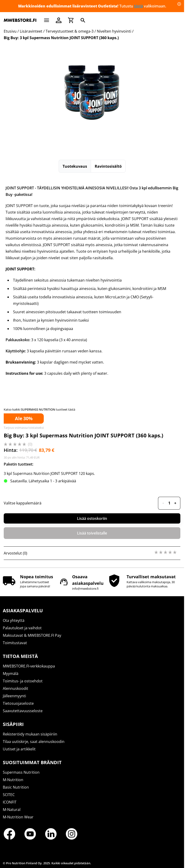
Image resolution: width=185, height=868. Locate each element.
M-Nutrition (13, 780)
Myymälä (11, 674)
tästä (138, 6)
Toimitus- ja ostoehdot (23, 681)
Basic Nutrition (16, 787)
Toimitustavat (15, 643)
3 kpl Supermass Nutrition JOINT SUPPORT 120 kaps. (49, 473)
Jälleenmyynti (14, 696)
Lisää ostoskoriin (92, 518)
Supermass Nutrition (21, 772)
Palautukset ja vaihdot (22, 628)
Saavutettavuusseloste (23, 711)
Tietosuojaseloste (18, 703)
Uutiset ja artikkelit (19, 749)
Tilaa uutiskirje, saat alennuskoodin (34, 742)
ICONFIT (10, 802)
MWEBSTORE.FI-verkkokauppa (29, 666)
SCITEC (9, 795)
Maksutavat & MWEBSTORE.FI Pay (32, 635)
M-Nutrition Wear (18, 817)
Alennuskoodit (15, 688)
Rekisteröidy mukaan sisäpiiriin (30, 734)
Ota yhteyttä (14, 620)
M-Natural (12, 810)
